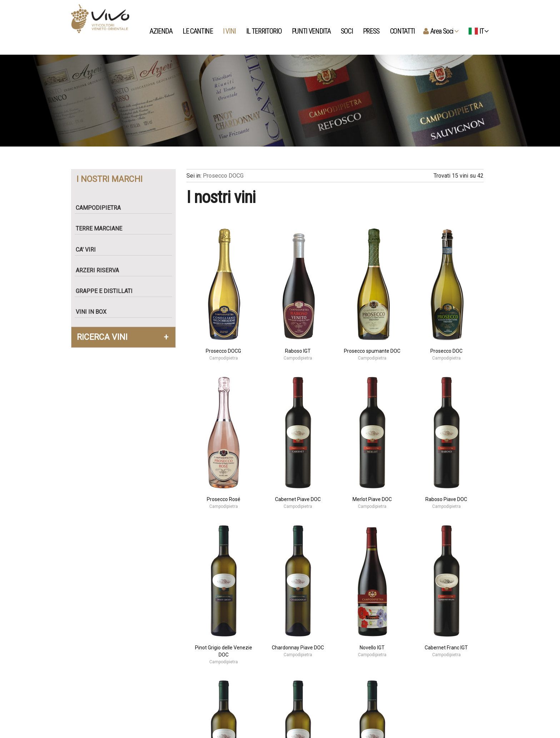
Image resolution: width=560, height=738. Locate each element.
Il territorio (264, 31)
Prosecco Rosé (224, 499)
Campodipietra (101, 208)
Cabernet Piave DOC (298, 499)
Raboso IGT (298, 351)
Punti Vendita (312, 31)
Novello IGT (372, 648)
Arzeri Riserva (100, 270)
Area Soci (443, 31)
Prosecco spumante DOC (372, 351)
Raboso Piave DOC (446, 499)
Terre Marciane (102, 229)
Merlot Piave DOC (372, 499)
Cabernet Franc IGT (446, 648)
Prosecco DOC (446, 351)
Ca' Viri (89, 250)
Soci (347, 31)
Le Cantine (198, 31)
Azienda (162, 31)
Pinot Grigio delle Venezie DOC (224, 651)
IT (477, 31)
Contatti (403, 31)
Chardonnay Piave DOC (298, 648)
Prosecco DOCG (223, 176)
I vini (230, 31)
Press (372, 31)
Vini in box (94, 312)
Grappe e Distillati (107, 291)
